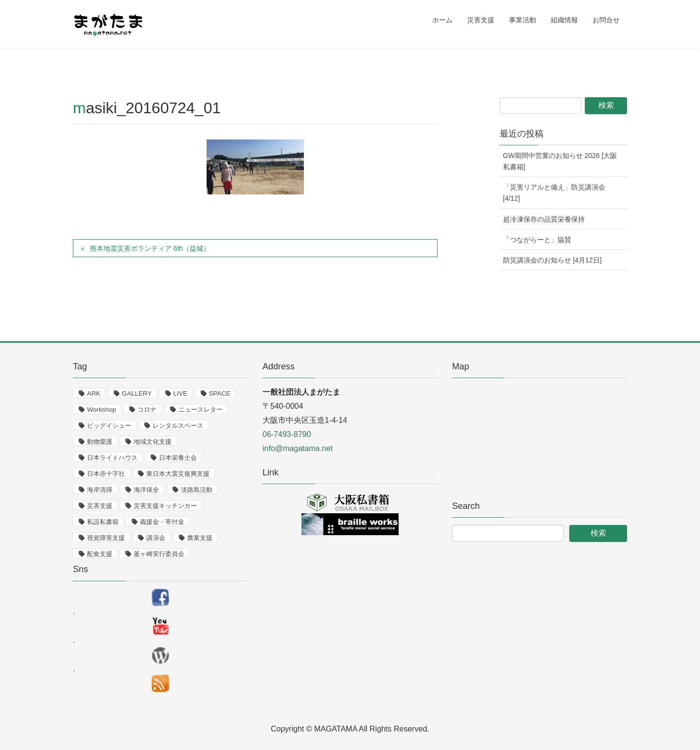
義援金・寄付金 (162, 522)
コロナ (147, 410)
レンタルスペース (178, 426)
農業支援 (200, 538)
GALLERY (137, 393)
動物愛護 (100, 442)
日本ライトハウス (112, 458)
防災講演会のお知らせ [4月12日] (552, 260)
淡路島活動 (197, 490)
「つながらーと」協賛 (537, 240)
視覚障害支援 (106, 538)
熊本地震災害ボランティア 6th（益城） (150, 248)
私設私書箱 (103, 522)
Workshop (102, 410)
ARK (94, 393)
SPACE (220, 393)
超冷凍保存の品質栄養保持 (544, 219)
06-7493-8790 (287, 434)
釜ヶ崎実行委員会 (159, 554)
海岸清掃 (100, 490)
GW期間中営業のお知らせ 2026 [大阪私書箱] (560, 161)
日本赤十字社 (106, 474)
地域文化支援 (153, 442)
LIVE (181, 393)
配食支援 (100, 554)
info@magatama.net (297, 448)
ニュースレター (201, 410)
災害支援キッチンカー (165, 506)
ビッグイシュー (109, 426)
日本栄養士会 (178, 458)
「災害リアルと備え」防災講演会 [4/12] (554, 193)
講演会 (156, 538)
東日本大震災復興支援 (178, 474)
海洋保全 (146, 490)
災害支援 (100, 506)
